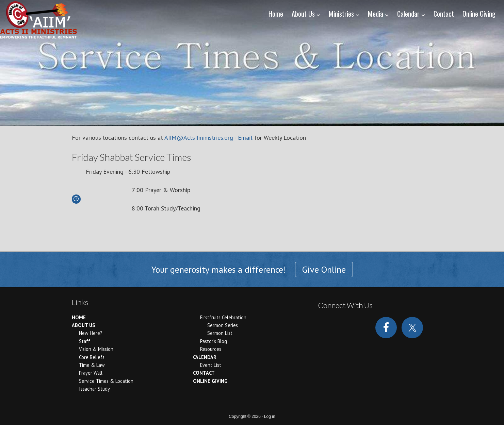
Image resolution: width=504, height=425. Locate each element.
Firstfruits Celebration (223, 317)
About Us (83, 325)
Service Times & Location (106, 381)
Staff (85, 341)
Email (245, 138)
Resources (211, 349)
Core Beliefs (92, 357)
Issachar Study (94, 389)
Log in (270, 417)
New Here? (91, 333)
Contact (204, 373)
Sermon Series (223, 325)
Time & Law (92, 365)
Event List (211, 365)
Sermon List (220, 333)
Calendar (205, 357)
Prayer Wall (91, 373)
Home (79, 317)
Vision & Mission (96, 349)
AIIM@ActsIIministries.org (199, 138)
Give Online (324, 269)
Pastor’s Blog (214, 341)
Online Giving (210, 381)
